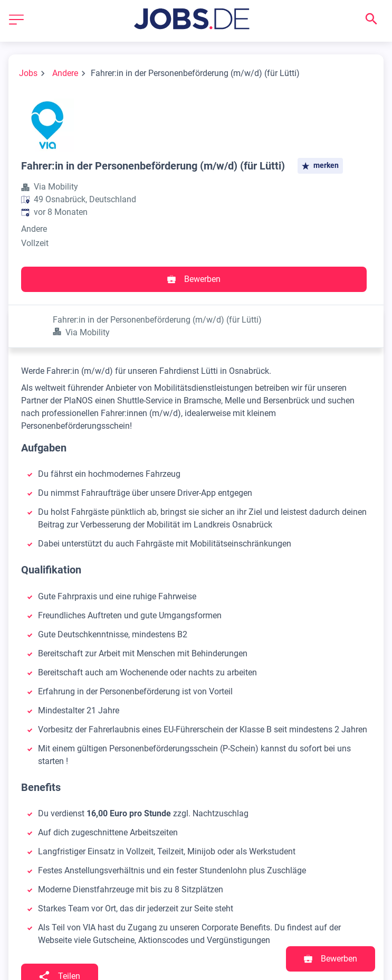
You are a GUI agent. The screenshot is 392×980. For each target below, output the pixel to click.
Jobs (28, 73)
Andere (65, 73)
